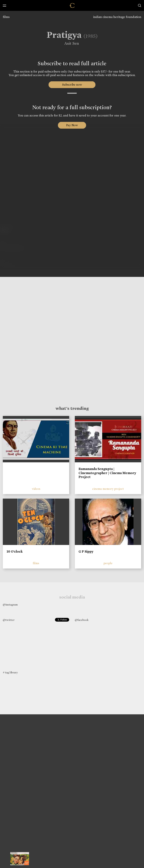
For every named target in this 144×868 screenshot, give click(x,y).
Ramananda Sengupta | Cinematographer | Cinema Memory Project (107, 473)
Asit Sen (69, 43)
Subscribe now (72, 85)
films (6, 17)
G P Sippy (86, 551)
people (108, 563)
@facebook (82, 620)
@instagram (10, 605)
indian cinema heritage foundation (117, 17)
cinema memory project (108, 489)
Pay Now (72, 125)
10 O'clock (15, 551)
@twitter (9, 620)
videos (36, 489)
